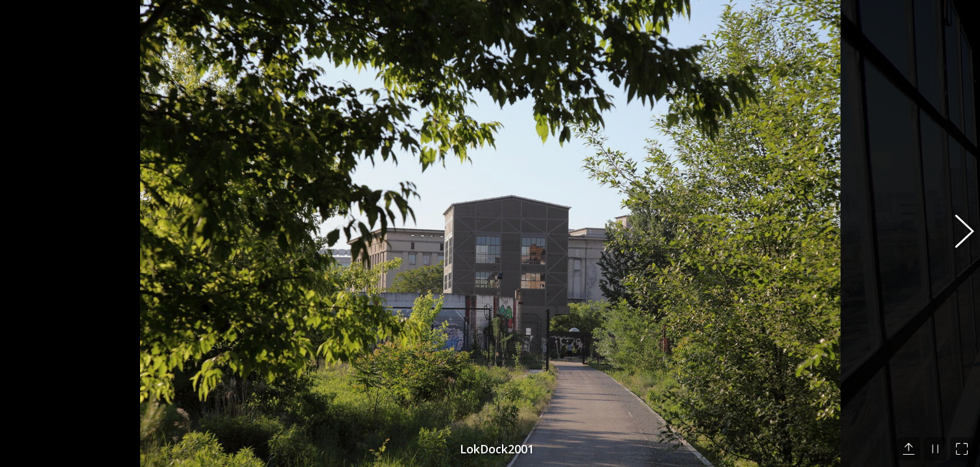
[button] (957, 233)
